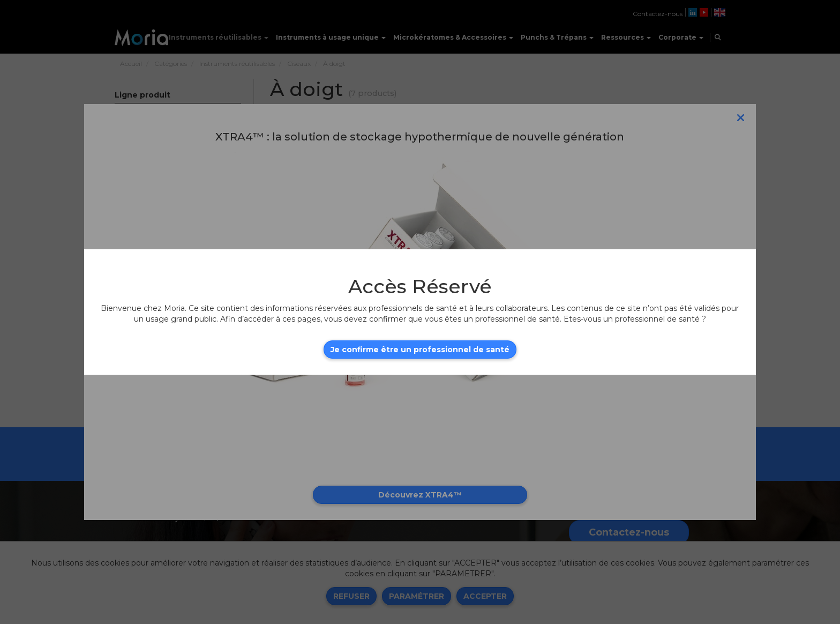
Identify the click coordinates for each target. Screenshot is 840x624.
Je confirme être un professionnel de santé (420, 350)
